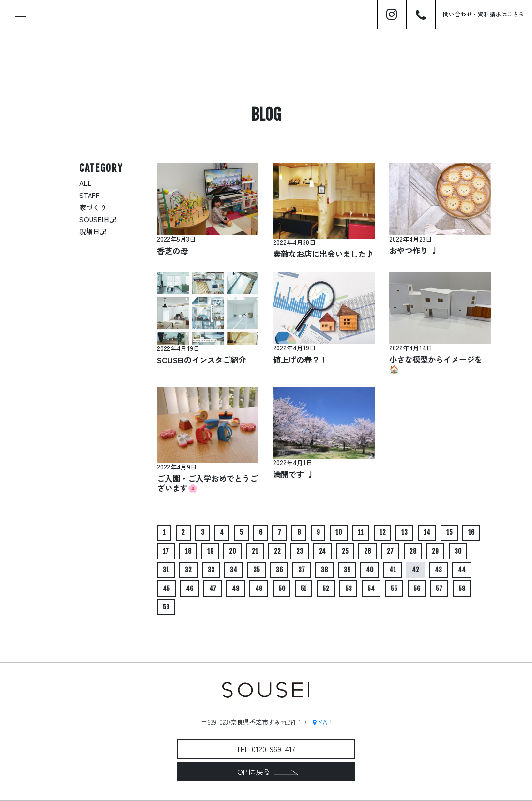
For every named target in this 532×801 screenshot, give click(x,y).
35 (257, 570)
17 (166, 551)
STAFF (90, 195)
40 (370, 570)
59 (166, 607)
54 (371, 589)
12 (383, 532)
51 (304, 589)
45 (166, 589)
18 (188, 551)
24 (322, 551)
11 (361, 532)
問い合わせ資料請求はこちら (484, 14)
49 (259, 589)
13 (404, 532)
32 (188, 570)
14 (427, 532)
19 (210, 551)
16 (471, 532)
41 (393, 570)
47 (213, 589)
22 (277, 551)
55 (394, 589)
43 (438, 570)
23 (300, 551)
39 (347, 570)
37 (302, 570)
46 (190, 589)
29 (435, 551)
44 (462, 570)
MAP (322, 722)
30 (458, 551)
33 (211, 570)
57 (439, 589)
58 (462, 589)
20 (232, 551)
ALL (85, 183)
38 (324, 570)
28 (413, 551)
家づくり (93, 207)
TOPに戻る (266, 771)
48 (236, 589)
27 (390, 551)
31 (166, 570)
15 (449, 532)
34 (234, 570)
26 (367, 551)
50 (282, 589)
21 (255, 551)
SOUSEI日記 (98, 219)
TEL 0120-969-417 (266, 749)
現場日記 (93, 231)
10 (339, 532)
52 (326, 589)
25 (345, 551)
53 (349, 589)
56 (417, 589)
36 (279, 570)
